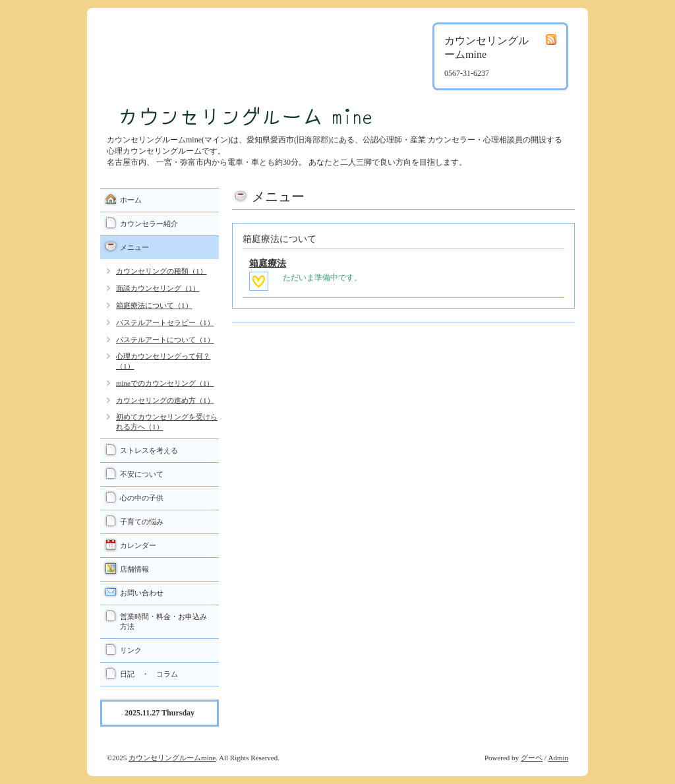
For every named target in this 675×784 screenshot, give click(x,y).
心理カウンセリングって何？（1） (163, 361)
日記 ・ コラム (149, 674)
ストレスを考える (149, 450)
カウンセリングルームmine (172, 758)
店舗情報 (134, 569)
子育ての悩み (142, 522)
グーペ (532, 758)
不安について (142, 474)
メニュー (134, 247)
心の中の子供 (142, 498)
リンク (131, 650)
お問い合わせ (142, 593)
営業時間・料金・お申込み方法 (163, 621)
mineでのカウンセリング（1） (165, 383)
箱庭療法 (268, 263)
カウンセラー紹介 (149, 224)
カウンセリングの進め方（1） (165, 400)
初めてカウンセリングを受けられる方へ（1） (167, 422)
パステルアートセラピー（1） (165, 322)
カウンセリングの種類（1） (161, 271)
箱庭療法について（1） (154, 305)
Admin (558, 758)
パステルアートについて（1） (165, 340)
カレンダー (138, 545)
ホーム (131, 200)
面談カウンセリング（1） (158, 288)
